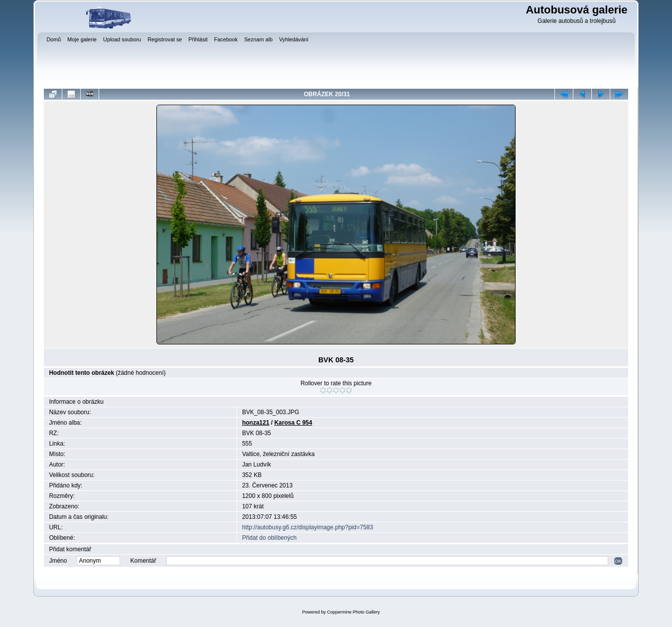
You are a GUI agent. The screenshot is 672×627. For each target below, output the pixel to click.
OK (618, 561)
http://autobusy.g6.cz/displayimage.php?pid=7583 (308, 527)
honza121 (256, 423)
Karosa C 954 (293, 423)
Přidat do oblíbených (269, 538)
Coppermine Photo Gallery (353, 612)
